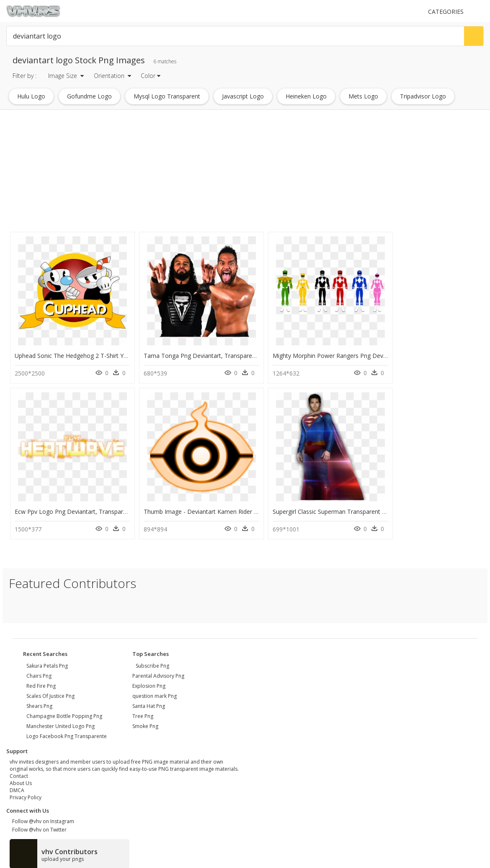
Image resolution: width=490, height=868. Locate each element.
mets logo (363, 96)
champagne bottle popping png (64, 711)
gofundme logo (89, 96)
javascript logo (243, 96)
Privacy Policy (26, 793)
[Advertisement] (161, 171)
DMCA (17, 786)
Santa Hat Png (149, 701)
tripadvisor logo (423, 96)
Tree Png (143, 711)
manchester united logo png (61, 722)
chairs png (39, 671)
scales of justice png (50, 691)
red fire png (41, 681)
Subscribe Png (152, 661)
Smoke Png (145, 722)
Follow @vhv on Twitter (38, 825)
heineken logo (306, 96)
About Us (21, 779)
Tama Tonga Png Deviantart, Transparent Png (198, 354)
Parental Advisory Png (158, 671)
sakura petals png (47, 661)
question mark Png (155, 691)
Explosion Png (149, 681)
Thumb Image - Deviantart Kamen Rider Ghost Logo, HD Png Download (113, 507)
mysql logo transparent (167, 96)
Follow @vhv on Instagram (42, 817)
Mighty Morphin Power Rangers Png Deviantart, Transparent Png (343, 354)
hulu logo (31, 96)
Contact (19, 771)
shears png (39, 701)
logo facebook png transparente (67, 732)
